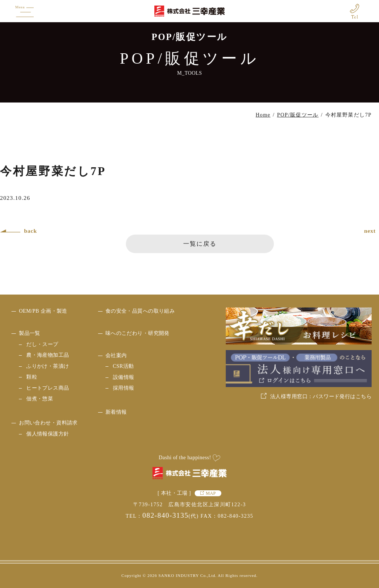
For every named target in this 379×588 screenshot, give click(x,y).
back (31, 231)
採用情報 (124, 388)
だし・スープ (42, 344)
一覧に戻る (200, 244)
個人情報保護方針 (48, 434)
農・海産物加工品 (48, 355)
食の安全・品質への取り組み (140, 311)
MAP (211, 493)
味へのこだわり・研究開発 (137, 333)
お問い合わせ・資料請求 (48, 423)
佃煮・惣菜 (40, 399)
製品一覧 (30, 333)
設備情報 (124, 377)
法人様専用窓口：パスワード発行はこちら (321, 397)
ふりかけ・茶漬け (48, 366)
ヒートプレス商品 (48, 388)
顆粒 (32, 377)
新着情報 (116, 412)
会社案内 (116, 355)
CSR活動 (123, 366)
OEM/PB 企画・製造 (43, 311)
